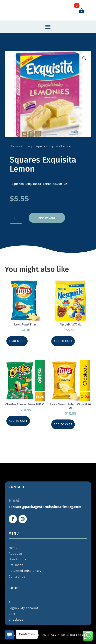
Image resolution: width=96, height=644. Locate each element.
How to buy (17, 559)
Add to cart (47, 218)
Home (14, 146)
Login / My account (23, 608)
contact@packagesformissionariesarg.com (45, 507)
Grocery (27, 146)
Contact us (17, 576)
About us (16, 553)
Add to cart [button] (63, 341)
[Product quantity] (16, 218)
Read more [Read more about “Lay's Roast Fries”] (17, 341)
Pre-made (16, 565)
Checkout (16, 619)
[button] (84, 58)
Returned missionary (25, 571)
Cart (12, 614)
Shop (13, 602)
